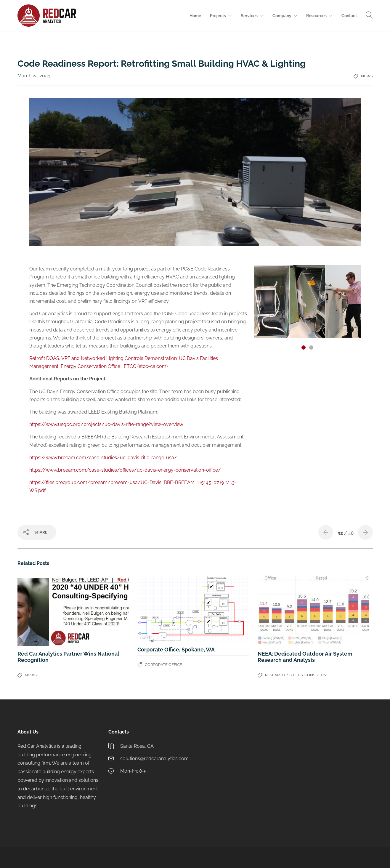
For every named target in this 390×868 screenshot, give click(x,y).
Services (249, 16)
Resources (316, 16)
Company (282, 16)
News (367, 76)
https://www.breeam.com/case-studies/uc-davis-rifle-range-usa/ (103, 458)
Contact (349, 16)
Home (195, 16)
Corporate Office (163, 665)
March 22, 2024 (34, 76)
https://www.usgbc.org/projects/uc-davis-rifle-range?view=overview (106, 424)
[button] (304, 347)
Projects (218, 16)
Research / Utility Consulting (297, 675)
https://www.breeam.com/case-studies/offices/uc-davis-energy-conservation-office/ (125, 470)
